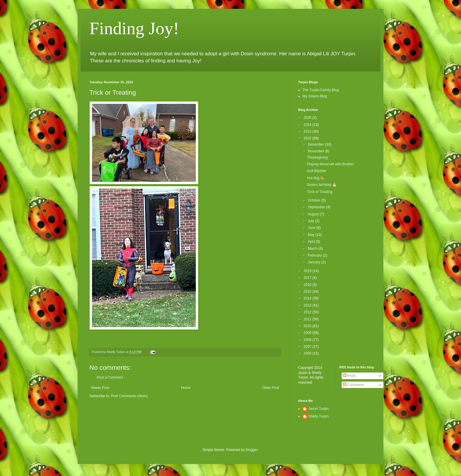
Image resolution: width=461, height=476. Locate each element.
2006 (308, 353)
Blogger (252, 450)
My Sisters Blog (315, 96)
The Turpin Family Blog (321, 90)
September (317, 207)
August (314, 214)
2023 (308, 132)
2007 (308, 347)
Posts (349, 376)
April (312, 242)
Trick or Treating (320, 192)
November (316, 151)
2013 (308, 305)
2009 (308, 333)
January (315, 262)
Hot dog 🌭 (316, 178)
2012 (308, 312)
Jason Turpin (319, 409)
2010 (308, 326)
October (315, 200)
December (316, 144)
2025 (308, 118)
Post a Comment (110, 377)
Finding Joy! (134, 28)
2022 (308, 138)
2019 (308, 271)
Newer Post (100, 388)
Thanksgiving (317, 157)
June (312, 228)
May (312, 235)
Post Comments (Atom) (129, 396)
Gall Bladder (317, 171)
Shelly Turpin (319, 416)
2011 (308, 319)
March (313, 249)
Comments (354, 385)
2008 (308, 340)
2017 (308, 278)
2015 (308, 292)
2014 (308, 298)
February (315, 255)
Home (186, 388)
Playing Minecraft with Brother (330, 164)
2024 (308, 125)
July (311, 221)
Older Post (271, 388)
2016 (308, 285)
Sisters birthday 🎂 (322, 185)
